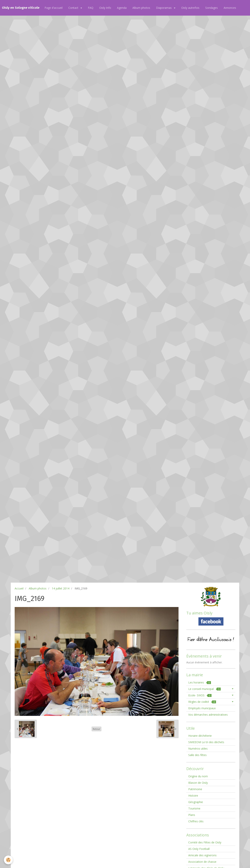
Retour (96, 729)
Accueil (19, 588)
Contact (74, 8)
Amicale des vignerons (202, 855)
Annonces (230, 8)
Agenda (122, 8)
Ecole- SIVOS (200, 695)
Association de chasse (202, 862)
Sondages (212, 8)
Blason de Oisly (198, 783)
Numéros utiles (198, 749)
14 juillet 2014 (61, 588)
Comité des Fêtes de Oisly (205, 842)
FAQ (91, 8)
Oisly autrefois (190, 8)
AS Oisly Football (199, 849)
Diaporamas (164, 8)
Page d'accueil (54, 8)
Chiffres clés (196, 821)
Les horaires (200, 682)
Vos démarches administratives (208, 715)
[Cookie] (8, 860)
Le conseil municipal (204, 689)
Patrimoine (195, 789)
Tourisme (194, 808)
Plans (192, 815)
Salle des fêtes (197, 755)
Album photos (141, 8)
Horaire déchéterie (200, 736)
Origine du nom (198, 776)
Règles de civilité (202, 702)
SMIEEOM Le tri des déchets (206, 742)
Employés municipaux (202, 708)
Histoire (193, 796)
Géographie (196, 802)
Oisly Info (105, 8)
